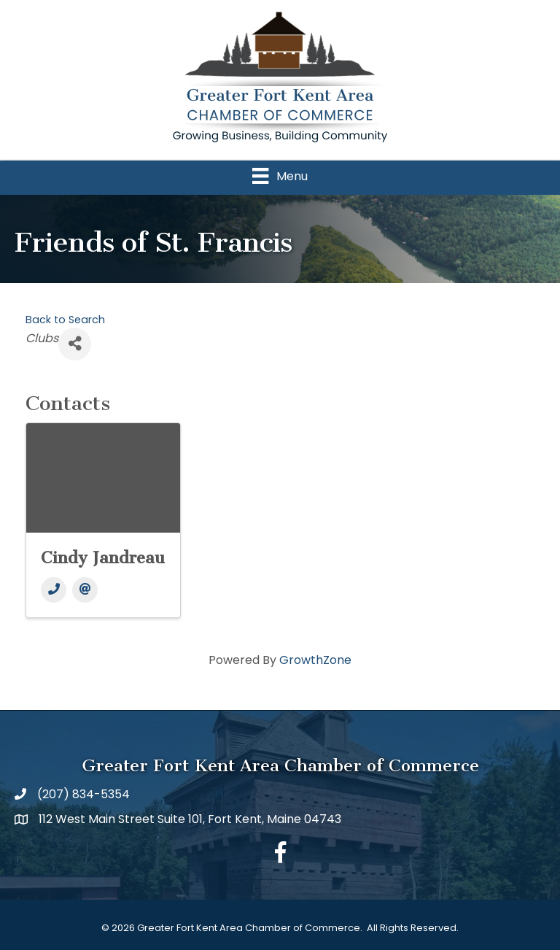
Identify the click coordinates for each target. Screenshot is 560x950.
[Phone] (54, 590)
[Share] (75, 344)
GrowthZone (315, 660)
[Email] (85, 590)
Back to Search (65, 320)
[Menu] (280, 176)
